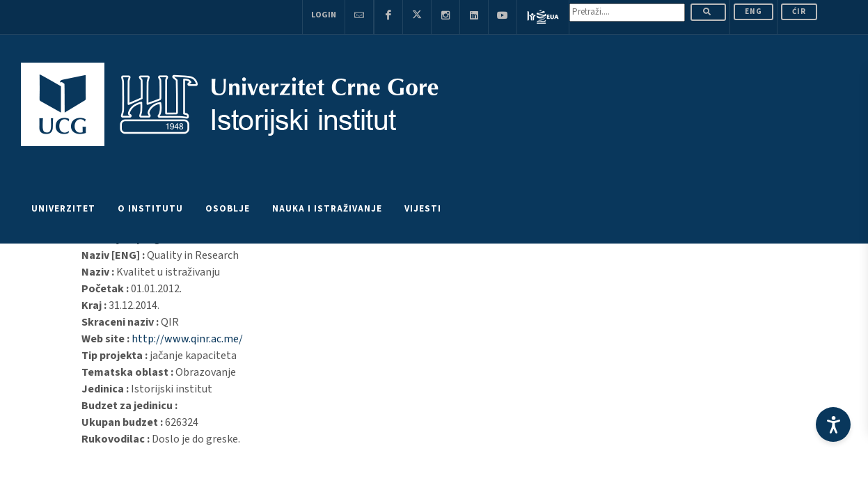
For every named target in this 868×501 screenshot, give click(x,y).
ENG (753, 11)
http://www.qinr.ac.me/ (187, 339)
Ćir (799, 11)
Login (324, 15)
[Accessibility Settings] (833, 424)
